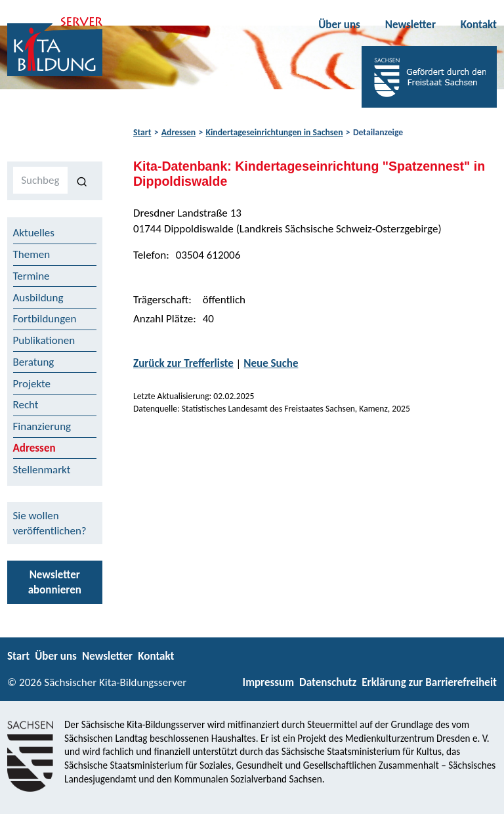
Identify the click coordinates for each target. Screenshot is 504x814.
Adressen (178, 132)
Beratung (34, 362)
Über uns (339, 25)
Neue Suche (271, 363)
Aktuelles (34, 233)
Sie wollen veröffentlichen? (50, 523)
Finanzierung (42, 426)
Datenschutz (328, 682)
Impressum (268, 682)
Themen (32, 254)
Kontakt (479, 25)
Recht (26, 405)
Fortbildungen (45, 319)
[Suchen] (82, 181)
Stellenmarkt (42, 470)
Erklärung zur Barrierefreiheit (429, 682)
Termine (31, 276)
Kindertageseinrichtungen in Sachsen (275, 132)
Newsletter (410, 25)
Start (142, 132)
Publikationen (44, 340)
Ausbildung (38, 298)
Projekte (32, 384)
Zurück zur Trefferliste (183, 363)
